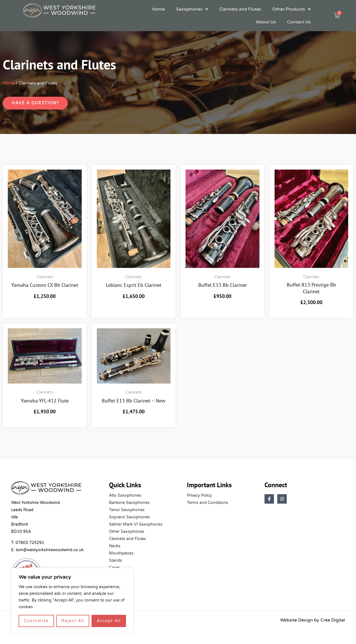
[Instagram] (282, 499)
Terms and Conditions (207, 503)
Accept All (109, 621)
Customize (36, 621)
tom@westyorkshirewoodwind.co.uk (50, 550)
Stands (116, 560)
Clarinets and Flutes (240, 9)
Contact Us (299, 22)
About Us (266, 22)
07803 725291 (30, 543)
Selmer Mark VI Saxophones (136, 524)
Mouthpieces (121, 553)
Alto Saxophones (125, 495)
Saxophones (192, 9)
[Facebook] (269, 499)
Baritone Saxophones (129, 503)
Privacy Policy (199, 495)
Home (159, 9)
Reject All (73, 621)
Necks (115, 546)
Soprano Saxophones (129, 517)
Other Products (291, 9)
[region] (72, 600)
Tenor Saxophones (127, 510)
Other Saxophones (127, 532)
